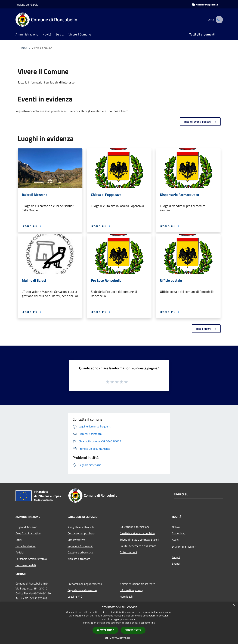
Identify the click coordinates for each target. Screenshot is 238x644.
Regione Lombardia (27, 5)
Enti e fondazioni (26, 546)
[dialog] (119, 623)
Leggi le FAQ (75, 597)
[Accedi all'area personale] (205, 5)
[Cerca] (218, 20)
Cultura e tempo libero (81, 533)
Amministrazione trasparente (137, 584)
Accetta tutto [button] (105, 630)
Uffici (19, 540)
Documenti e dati (26, 565)
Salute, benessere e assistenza (138, 546)
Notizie (176, 527)
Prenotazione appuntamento (85, 584)
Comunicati (179, 533)
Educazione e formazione (135, 527)
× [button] (234, 606)
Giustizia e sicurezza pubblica (137, 533)
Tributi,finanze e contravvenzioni (139, 540)
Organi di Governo (26, 527)
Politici (20, 552)
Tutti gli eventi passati (200, 122)
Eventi (176, 564)
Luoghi (176, 557)
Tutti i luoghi (206, 329)
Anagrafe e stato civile (81, 527)
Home (23, 48)
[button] (119, 638)
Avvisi (176, 540)
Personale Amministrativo (31, 559)
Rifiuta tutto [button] (133, 630)
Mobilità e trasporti (79, 559)
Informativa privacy (131, 590)
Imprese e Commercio (81, 546)
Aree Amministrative (28, 533)
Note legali (126, 597)
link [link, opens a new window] (153, 623)
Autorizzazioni (128, 552)
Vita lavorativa (76, 540)
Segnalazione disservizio (82, 590)
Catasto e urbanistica (80, 552)
